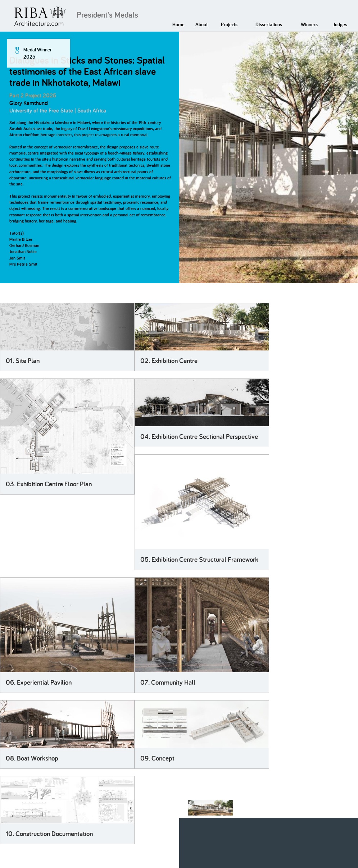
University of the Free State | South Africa (58, 111)
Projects (229, 24)
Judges (340, 24)
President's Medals (107, 15)
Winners (309, 24)
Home (178, 24)
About (201, 24)
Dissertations (269, 24)
